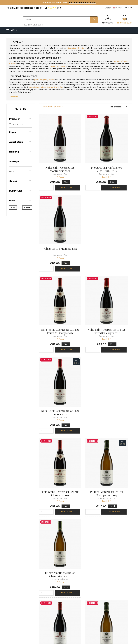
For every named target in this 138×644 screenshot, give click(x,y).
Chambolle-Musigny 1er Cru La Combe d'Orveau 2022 (85, 492)
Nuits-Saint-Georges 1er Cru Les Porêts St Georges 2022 (85, 222)
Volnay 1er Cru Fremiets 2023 (118, 153)
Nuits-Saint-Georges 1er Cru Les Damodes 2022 (117, 222)
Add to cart (58, 171)
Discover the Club (111, 567)
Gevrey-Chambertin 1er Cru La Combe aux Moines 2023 (118, 357)
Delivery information (65, 573)
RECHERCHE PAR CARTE (33, 25)
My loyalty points (89, 579)
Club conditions (110, 577)
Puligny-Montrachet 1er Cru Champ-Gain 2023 (85, 288)
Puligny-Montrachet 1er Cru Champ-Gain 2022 (117, 288)
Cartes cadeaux (89, 589)
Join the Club (109, 572)
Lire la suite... (14, 97)
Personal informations (87, 568)
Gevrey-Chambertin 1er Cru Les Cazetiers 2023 (53, 491)
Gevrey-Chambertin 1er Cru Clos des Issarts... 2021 (53, 425)
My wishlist (86, 584)
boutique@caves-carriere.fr (22, 580)
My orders (86, 574)
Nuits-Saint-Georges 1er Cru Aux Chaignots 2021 (53, 290)
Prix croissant (120, 107)
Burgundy (85, 45)
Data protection (67, 592)
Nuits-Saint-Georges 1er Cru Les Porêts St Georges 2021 (53, 222)
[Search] (60, 20)
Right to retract (67, 596)
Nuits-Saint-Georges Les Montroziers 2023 (53, 153)
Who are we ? (66, 567)
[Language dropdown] (109, 8)
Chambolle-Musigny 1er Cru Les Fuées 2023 (117, 491)
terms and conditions (65, 581)
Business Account (68, 601)
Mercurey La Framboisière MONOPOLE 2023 (85, 154)
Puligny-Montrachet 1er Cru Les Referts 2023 (85, 355)
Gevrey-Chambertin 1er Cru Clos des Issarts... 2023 (85, 425)
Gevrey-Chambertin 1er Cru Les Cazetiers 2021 (118, 423)
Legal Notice (66, 587)
